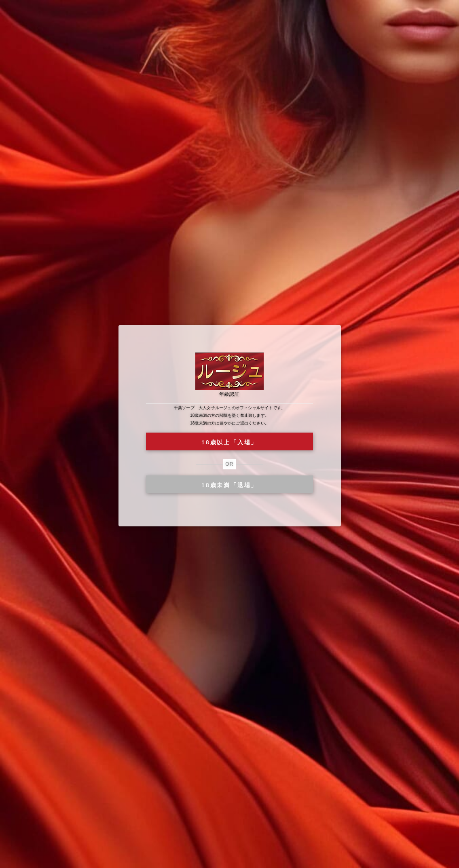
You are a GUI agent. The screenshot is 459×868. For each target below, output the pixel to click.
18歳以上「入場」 (229, 442)
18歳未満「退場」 (229, 485)
